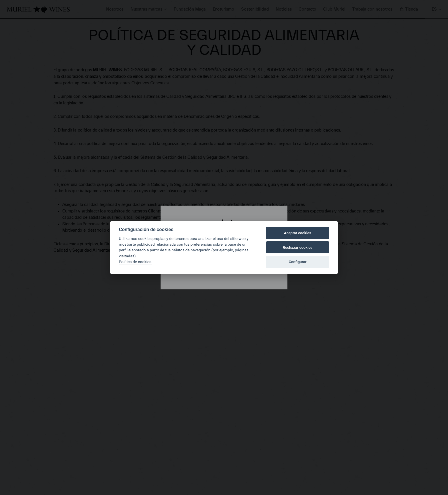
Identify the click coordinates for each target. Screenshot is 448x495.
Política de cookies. (136, 262)
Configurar (298, 262)
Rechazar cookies (298, 247)
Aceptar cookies (298, 233)
